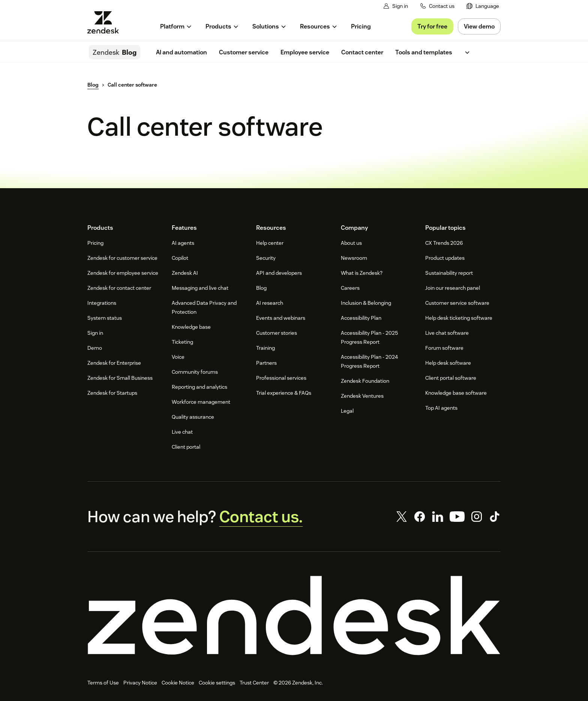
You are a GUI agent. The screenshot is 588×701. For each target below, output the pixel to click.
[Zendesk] (294, 616)
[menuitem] (483, 6)
